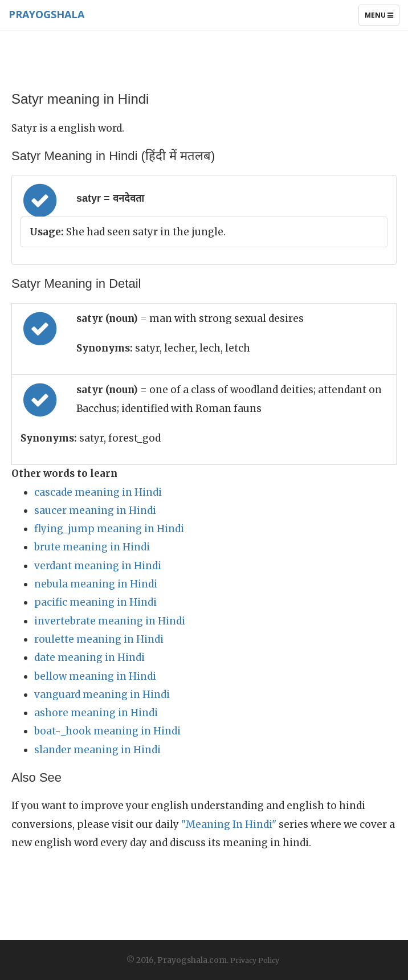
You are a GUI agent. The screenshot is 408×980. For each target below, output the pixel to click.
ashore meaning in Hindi (96, 713)
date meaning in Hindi (89, 658)
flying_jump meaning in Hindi (109, 529)
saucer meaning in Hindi (95, 511)
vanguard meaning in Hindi (102, 695)
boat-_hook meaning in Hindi (107, 731)
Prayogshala (46, 14)
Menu (382, 18)
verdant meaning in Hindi (98, 566)
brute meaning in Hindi (92, 547)
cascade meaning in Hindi (98, 492)
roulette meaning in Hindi (99, 639)
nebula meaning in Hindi (96, 584)
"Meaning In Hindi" (229, 824)
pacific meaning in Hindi (95, 602)
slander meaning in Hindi (97, 750)
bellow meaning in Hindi (95, 676)
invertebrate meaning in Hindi (110, 621)
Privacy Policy (255, 960)
